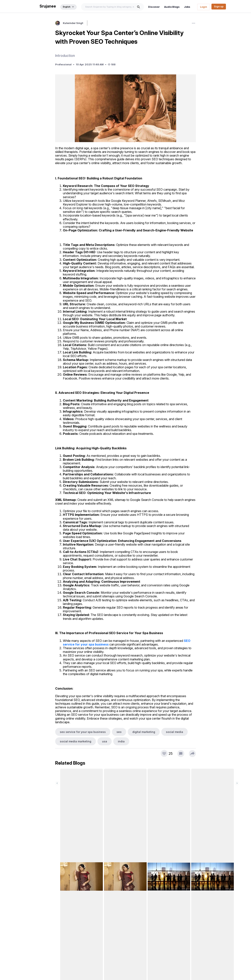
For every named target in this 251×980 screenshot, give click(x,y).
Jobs (188, 7)
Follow (93, 24)
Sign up (219, 6)
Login (204, 7)
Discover (156, 7)
